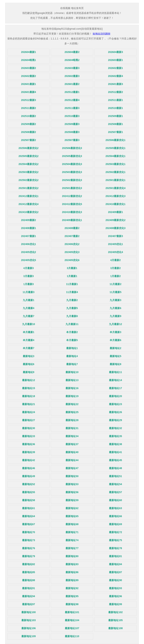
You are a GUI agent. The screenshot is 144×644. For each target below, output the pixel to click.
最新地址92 (72, 588)
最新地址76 (29, 548)
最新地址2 (115, 348)
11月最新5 (115, 292)
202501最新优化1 (115, 180)
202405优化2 (29, 252)
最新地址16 (72, 388)
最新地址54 (115, 484)
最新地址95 (72, 596)
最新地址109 (29, 636)
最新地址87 (115, 572)
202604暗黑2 (72, 60)
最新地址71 (72, 532)
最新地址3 (29, 356)
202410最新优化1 (115, 204)
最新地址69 (115, 524)
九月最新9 (115, 316)
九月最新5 (72, 308)
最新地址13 (72, 380)
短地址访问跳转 (102, 34)
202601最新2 (72, 84)
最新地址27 (29, 420)
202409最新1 (115, 212)
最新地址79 (29, 556)
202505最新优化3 (72, 156)
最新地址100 (29, 612)
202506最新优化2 (29, 148)
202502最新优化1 (115, 172)
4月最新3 (29, 268)
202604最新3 (115, 52)
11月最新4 (72, 292)
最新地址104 (72, 620)
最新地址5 (115, 356)
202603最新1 (115, 60)
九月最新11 (72, 324)
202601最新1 (29, 84)
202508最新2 (29, 132)
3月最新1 (72, 268)
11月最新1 (72, 284)
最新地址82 (29, 564)
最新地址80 (72, 556)
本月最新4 (29, 340)
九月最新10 (29, 324)
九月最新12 (115, 324)
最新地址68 (72, 524)
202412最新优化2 (72, 196)
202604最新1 (29, 52)
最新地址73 (29, 540)
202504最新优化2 (29, 164)
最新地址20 (115, 396)
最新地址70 (29, 532)
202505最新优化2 (29, 156)
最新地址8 (115, 364)
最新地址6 (29, 364)
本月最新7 (29, 348)
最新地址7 (72, 364)
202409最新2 (29, 220)
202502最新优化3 (72, 180)
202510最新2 (29, 116)
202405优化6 (72, 260)
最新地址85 (29, 572)
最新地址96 (115, 596)
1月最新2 (115, 276)
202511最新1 (115, 100)
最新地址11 (115, 372)
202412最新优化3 (115, 196)
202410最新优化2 (29, 212)
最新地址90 (115, 580)
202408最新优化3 (115, 228)
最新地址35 (115, 436)
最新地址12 (29, 380)
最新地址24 (29, 412)
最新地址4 (72, 356)
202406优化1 (29, 244)
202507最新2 (29, 140)
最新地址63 (115, 508)
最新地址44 (72, 460)
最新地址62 (72, 508)
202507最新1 (115, 132)
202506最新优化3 (72, 148)
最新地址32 (115, 428)
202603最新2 (29, 68)
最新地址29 (115, 420)
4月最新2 (115, 260)
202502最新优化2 (29, 180)
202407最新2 (72, 236)
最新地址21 (29, 404)
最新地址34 (72, 436)
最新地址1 (72, 348)
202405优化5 (29, 260)
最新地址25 (72, 412)
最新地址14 (115, 380)
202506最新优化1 (115, 140)
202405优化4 (115, 252)
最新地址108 (115, 628)
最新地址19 (72, 396)
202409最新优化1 (72, 220)
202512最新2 (115, 92)
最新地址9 (29, 372)
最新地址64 (29, 516)
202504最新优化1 (115, 156)
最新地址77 (72, 548)
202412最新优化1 (29, 196)
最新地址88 (29, 580)
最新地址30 (29, 428)
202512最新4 (72, 100)
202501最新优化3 (72, 188)
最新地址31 (72, 428)
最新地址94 (29, 596)
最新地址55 (29, 492)
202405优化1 (115, 244)
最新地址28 (72, 420)
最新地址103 (29, 620)
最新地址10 (72, 372)
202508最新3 (72, 132)
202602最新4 (115, 76)
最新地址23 (115, 404)
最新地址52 (29, 484)
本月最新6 (115, 340)
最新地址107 (72, 628)
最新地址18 (29, 396)
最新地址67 (29, 524)
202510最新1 (115, 108)
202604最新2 (72, 52)
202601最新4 (29, 92)
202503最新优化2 (29, 172)
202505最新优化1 (115, 148)
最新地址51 (115, 476)
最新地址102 (115, 612)
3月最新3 (29, 276)
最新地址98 (72, 604)
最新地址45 (115, 460)
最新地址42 (29, 460)
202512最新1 (72, 92)
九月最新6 (115, 308)
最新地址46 (29, 468)
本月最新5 (72, 340)
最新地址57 (115, 492)
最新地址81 (115, 556)
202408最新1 (29, 228)
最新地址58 (29, 500)
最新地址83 (72, 564)
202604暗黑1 (29, 60)
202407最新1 (29, 236)
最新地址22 (72, 404)
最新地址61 (29, 508)
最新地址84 (115, 564)
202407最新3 (115, 236)
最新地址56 (72, 492)
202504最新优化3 (72, 164)
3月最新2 (115, 268)
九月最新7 (29, 316)
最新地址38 (115, 444)
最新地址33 (29, 436)
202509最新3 (72, 124)
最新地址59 (72, 500)
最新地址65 (72, 516)
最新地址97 (29, 604)
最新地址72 (115, 532)
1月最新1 (72, 276)
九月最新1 (29, 300)
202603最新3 (72, 68)
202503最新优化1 (115, 164)
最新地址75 (115, 540)
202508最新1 (115, 124)
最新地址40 (72, 452)
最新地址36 (29, 444)
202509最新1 (115, 116)
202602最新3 (72, 76)
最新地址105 (115, 620)
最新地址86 (72, 572)
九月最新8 (72, 316)
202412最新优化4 (29, 204)
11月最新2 (115, 284)
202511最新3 (72, 108)
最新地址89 (72, 580)
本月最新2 (72, 332)
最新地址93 (115, 588)
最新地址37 (72, 444)
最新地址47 (72, 468)
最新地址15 (29, 388)
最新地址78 (115, 548)
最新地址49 (29, 476)
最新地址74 (72, 540)
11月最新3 (29, 292)
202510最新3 (72, 116)
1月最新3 (29, 284)
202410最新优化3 (72, 212)
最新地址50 (72, 476)
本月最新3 (115, 332)
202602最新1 (115, 68)
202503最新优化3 (72, 172)
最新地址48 (115, 468)
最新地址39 (29, 452)
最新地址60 (115, 500)
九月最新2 (72, 300)
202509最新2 (29, 124)
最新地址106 (29, 628)
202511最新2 (29, 108)
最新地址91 (29, 588)
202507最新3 (72, 140)
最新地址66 (115, 516)
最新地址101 (72, 612)
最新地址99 (115, 604)
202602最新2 (29, 76)
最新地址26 (115, 412)
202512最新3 (29, 100)
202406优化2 (72, 244)
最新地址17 (115, 388)
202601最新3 (115, 84)
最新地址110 (72, 636)
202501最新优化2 (29, 188)
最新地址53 (72, 484)
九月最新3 (115, 300)
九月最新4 (29, 308)
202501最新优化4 (115, 188)
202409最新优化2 (115, 220)
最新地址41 (115, 452)
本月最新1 (29, 332)
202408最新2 (72, 228)
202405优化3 (72, 252)
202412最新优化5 (72, 204)
